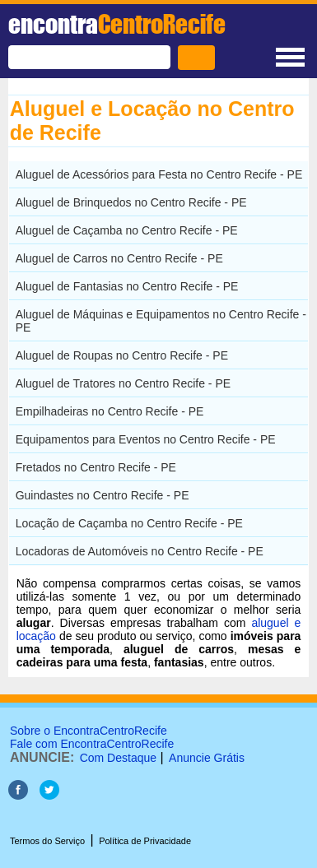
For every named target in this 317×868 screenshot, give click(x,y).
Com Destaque (118, 758)
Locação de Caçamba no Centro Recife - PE (129, 523)
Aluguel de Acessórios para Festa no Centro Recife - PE (159, 174)
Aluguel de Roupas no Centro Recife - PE (122, 355)
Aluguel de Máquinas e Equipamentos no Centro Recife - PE (161, 321)
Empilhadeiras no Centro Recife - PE (110, 411)
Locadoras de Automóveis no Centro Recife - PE (140, 551)
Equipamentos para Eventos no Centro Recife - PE (146, 439)
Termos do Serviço (47, 841)
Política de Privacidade (145, 841)
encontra (117, 24)
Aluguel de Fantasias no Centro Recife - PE (127, 286)
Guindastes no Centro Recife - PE (103, 495)
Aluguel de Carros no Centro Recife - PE (119, 258)
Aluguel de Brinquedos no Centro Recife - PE (131, 202)
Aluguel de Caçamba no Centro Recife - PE (127, 230)
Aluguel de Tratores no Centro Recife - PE (123, 383)
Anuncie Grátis (207, 758)
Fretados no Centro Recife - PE (96, 467)
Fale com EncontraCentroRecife (92, 744)
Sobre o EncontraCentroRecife (89, 731)
